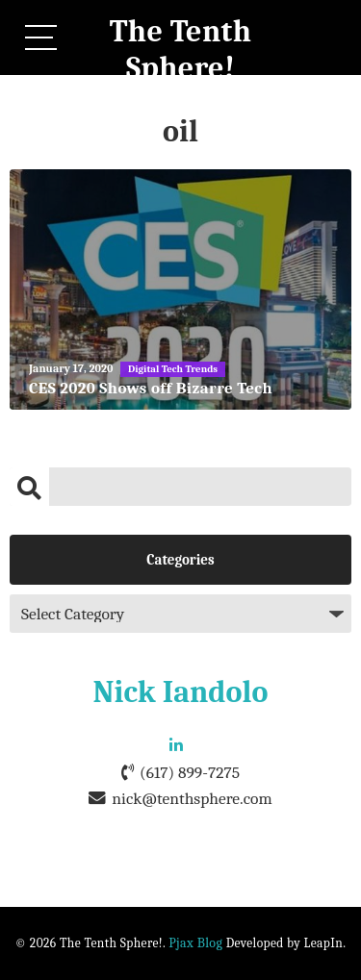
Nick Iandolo (181, 692)
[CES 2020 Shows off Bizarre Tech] (180, 289)
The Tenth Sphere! (181, 50)
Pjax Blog (195, 943)
